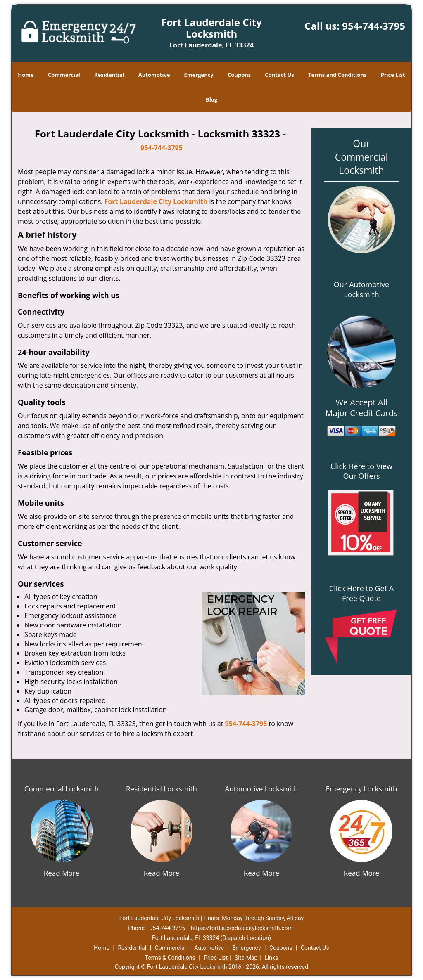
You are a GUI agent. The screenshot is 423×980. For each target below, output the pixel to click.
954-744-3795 (374, 26)
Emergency (199, 75)
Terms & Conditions (170, 958)
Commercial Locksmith (62, 789)
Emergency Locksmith (362, 789)
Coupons (239, 75)
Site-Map (246, 958)
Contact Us (279, 75)
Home (26, 75)
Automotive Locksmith (261, 789)
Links (271, 958)
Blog (211, 99)
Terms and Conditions (337, 75)
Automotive (154, 75)
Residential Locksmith (162, 789)
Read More (62, 873)
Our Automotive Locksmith (361, 289)
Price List (393, 75)
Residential (109, 75)
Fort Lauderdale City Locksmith (156, 201)
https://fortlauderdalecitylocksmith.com (242, 928)
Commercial (64, 75)
